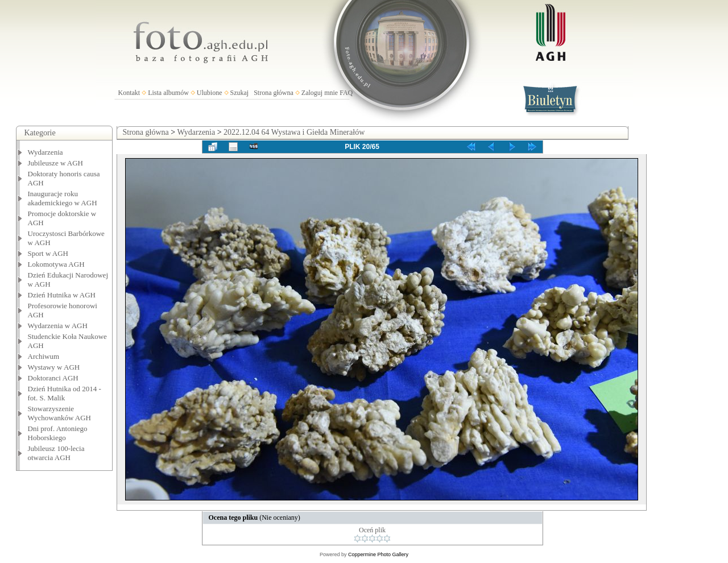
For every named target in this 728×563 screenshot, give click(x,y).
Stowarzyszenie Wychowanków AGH (60, 413)
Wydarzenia (45, 152)
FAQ (346, 93)
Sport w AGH (48, 253)
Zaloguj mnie (320, 93)
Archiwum (44, 356)
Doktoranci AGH (53, 378)
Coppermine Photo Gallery (378, 554)
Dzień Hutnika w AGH (62, 295)
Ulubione (210, 93)
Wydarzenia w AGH (58, 326)
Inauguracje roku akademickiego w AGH (63, 198)
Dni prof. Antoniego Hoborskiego (58, 433)
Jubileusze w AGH (56, 163)
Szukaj (240, 93)
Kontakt (129, 93)
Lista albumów (168, 93)
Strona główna (274, 93)
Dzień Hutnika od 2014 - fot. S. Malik (65, 393)
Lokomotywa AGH (56, 264)
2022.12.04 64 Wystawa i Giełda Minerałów (294, 132)
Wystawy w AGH (54, 367)
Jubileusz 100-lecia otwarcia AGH (56, 453)
